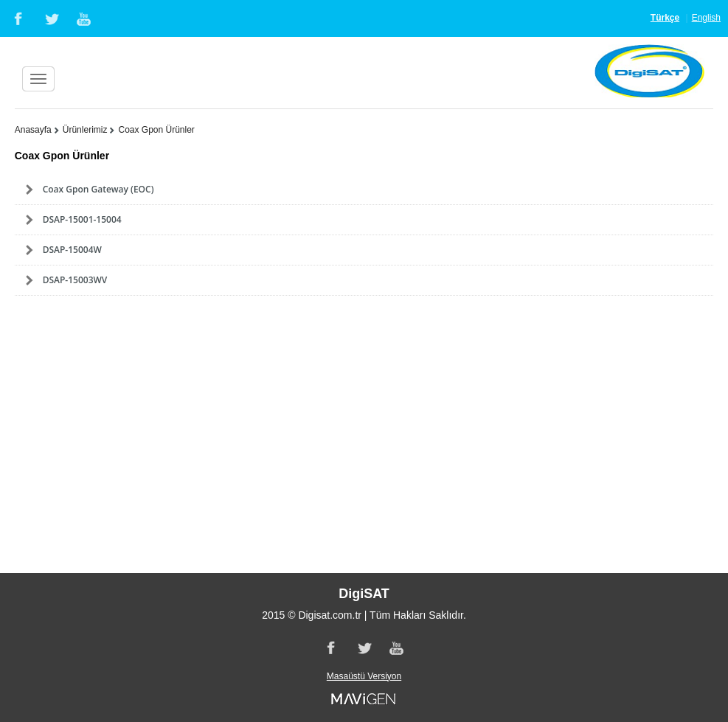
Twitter (51, 18)
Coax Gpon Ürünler (156, 130)
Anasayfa (33, 130)
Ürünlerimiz (85, 130)
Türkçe (665, 18)
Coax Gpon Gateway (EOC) (98, 189)
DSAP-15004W (72, 250)
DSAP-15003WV (75, 280)
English (706, 18)
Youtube (85, 18)
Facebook (17, 18)
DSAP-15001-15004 (82, 219)
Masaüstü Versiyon (364, 676)
